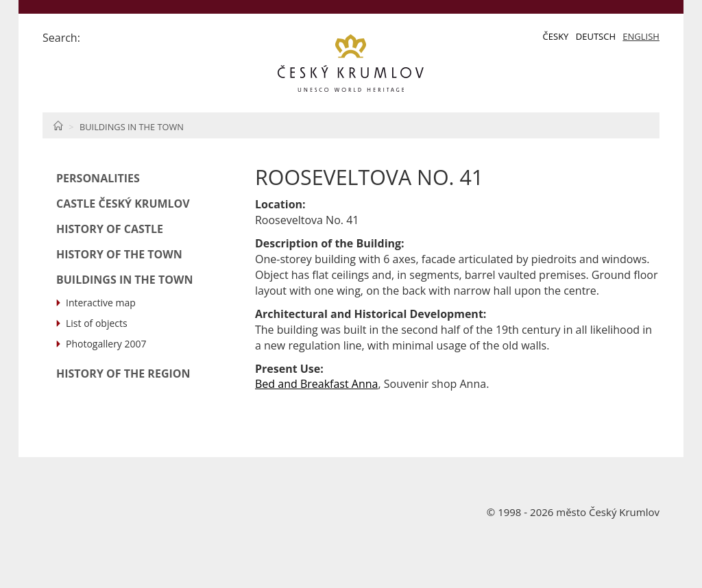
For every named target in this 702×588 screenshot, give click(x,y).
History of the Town (119, 254)
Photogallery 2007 (106, 344)
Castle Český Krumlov (123, 204)
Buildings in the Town (132, 127)
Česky (556, 36)
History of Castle (110, 229)
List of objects (97, 323)
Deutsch (596, 36)
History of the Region (123, 373)
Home (58, 125)
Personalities (98, 178)
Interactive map (101, 303)
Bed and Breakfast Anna (316, 384)
